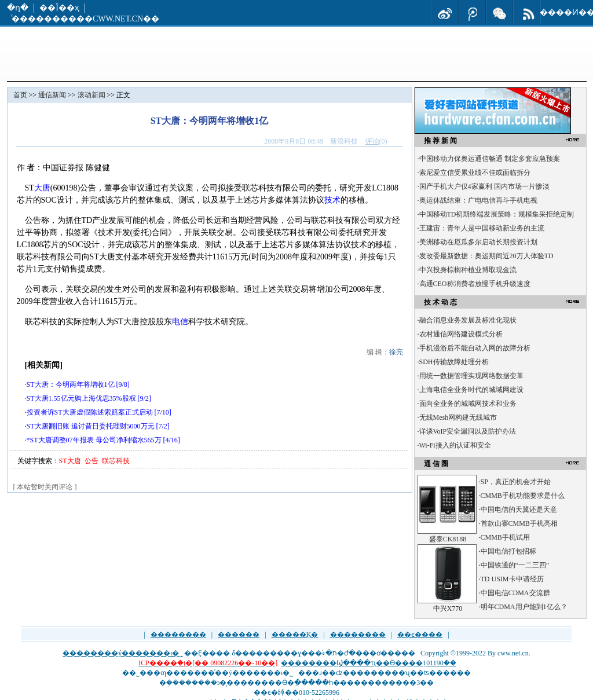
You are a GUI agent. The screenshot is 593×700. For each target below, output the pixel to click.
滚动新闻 (91, 95)
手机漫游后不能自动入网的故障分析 (475, 348)
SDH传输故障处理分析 (454, 362)
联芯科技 (116, 461)
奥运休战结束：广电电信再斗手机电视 (478, 200)
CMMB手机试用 (505, 537)
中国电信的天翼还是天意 (519, 510)
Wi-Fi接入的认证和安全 (455, 445)
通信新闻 (52, 95)
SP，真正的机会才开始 (516, 482)
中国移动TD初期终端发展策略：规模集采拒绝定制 (497, 214)
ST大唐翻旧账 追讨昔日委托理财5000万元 (91, 426)
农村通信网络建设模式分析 (461, 334)
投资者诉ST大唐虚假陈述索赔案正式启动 (90, 412)
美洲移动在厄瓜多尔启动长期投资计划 (478, 242)
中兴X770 (448, 609)
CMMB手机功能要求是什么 (523, 496)
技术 (332, 200)
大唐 (42, 188)
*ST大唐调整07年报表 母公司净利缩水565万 (94, 440)
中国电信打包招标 (508, 551)
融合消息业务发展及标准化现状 (468, 320)
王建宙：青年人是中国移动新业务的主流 (482, 228)
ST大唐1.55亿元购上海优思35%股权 (81, 398)
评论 (372, 141)
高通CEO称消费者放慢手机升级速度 (475, 284)
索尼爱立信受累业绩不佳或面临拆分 (475, 173)
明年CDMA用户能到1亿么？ (524, 607)
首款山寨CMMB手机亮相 (519, 523)
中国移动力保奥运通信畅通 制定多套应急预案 (490, 159)
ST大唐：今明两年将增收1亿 (71, 384)
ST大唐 (70, 461)
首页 (20, 95)
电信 (180, 322)
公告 (91, 461)
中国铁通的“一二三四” (515, 565)
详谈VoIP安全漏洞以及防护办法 (468, 431)
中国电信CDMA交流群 (515, 593)
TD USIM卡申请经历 (512, 579)
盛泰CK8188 (448, 539)
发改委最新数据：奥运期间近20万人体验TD (486, 256)
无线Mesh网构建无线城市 (458, 417)
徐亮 (396, 352)
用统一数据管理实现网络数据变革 (471, 376)
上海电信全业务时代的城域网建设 (471, 390)
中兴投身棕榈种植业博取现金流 (468, 270)
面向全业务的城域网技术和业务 (468, 404)
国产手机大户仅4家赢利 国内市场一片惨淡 (484, 186)
